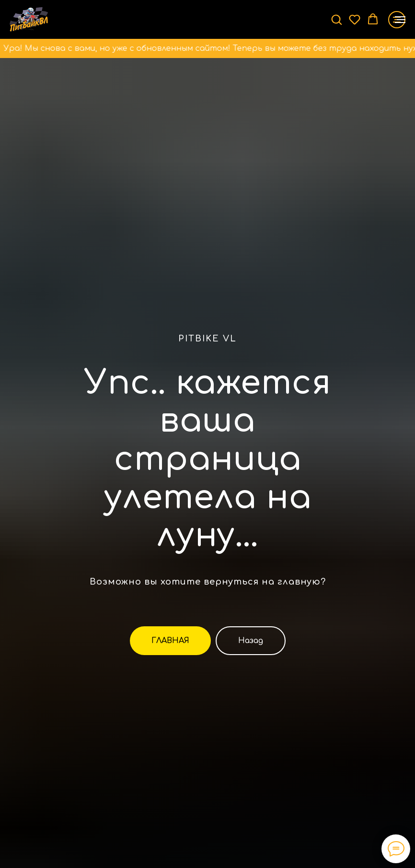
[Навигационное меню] (400, 20)
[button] (336, 19)
